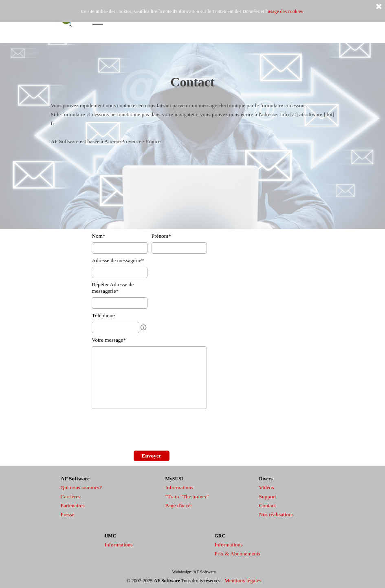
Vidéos (267, 487)
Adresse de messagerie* (118, 260)
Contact (267, 505)
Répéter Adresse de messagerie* (113, 288)
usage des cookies (285, 11)
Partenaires (73, 505)
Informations (179, 487)
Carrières (71, 496)
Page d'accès (179, 505)
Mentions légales (243, 580)
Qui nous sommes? (81, 487)
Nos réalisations (277, 514)
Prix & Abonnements (238, 554)
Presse (68, 514)
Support (268, 496)
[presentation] (154, 431)
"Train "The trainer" (187, 496)
